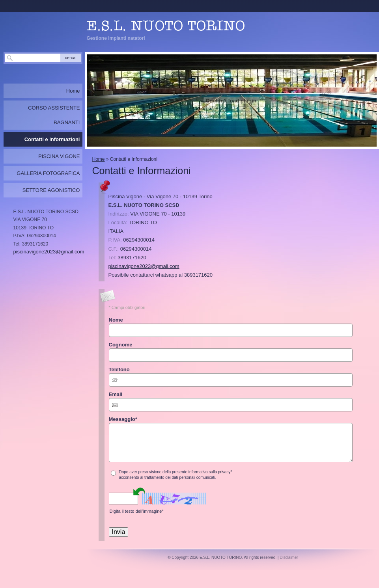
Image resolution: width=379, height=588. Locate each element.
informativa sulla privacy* (210, 472)
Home (99, 159)
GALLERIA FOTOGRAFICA (48, 173)
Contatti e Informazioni (52, 139)
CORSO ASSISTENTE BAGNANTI (54, 115)
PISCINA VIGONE (59, 156)
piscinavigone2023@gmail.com (144, 266)
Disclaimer (289, 557)
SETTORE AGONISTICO (51, 190)
